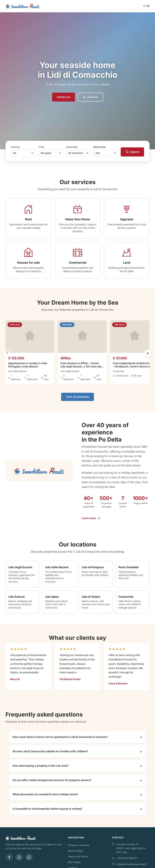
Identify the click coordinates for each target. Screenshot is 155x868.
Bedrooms (100, 147)
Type (41, 147)
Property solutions (79, 849)
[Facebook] (9, 861)
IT (144, 6)
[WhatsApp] (29, 861)
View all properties (77, 401)
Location (72, 147)
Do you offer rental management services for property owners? (52, 784)
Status (15, 147)
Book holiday (76, 855)
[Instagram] (19, 861)
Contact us (64, 97)
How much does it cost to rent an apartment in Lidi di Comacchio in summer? (60, 741)
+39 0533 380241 (127, 862)
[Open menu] (92, 6)
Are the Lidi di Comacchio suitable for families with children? (50, 755)
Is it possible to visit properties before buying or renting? (47, 812)
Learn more (91, 522)
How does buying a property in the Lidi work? (41, 769)
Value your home (78, 860)
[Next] (148, 357)
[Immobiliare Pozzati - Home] (23, 6)
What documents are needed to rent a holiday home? (45, 798)
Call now (90, 97)
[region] (77, 357)
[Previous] (7, 357)
